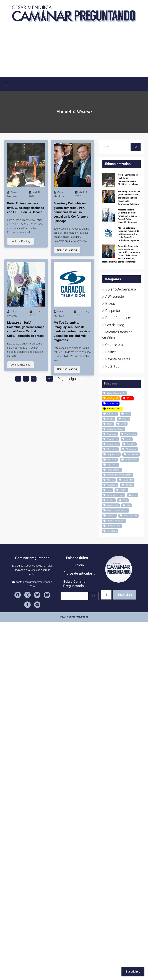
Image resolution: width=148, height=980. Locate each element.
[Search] (136, 147)
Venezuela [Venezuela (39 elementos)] (112, 531)
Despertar (113, 311)
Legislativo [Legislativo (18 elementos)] (112, 465)
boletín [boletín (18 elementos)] (110, 419)
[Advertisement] (35, 53)
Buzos (110, 304)
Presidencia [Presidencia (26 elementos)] (112, 505)
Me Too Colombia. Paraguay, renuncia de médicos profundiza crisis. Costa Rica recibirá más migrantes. (72, 331)
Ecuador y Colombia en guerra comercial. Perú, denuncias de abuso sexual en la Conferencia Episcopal (71, 212)
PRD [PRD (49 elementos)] (125, 500)
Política (111, 352)
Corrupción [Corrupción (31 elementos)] (130, 434)
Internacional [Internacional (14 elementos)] (131, 460)
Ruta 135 (112, 366)
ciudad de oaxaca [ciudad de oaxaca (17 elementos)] (115, 429)
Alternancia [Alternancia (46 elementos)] (112, 403)
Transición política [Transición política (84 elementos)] (116, 521)
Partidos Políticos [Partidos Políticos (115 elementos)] (115, 495)
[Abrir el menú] (7, 84)
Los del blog (115, 325)
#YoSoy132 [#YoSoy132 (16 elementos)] (113, 398)
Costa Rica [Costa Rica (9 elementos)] (112, 439)
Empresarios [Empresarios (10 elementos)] (113, 454)
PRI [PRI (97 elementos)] (128, 505)
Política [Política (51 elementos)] (111, 500)
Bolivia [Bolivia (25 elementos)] (125, 419)
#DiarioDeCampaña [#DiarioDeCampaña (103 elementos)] (116, 393)
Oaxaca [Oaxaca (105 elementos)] (129, 485)
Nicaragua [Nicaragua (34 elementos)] (112, 485)
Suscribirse (125, 595)
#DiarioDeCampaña (121, 289)
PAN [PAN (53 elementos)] (109, 490)
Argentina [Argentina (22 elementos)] (112, 414)
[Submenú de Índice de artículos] (95, 574)
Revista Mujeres (118, 359)
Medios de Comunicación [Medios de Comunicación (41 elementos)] (119, 475)
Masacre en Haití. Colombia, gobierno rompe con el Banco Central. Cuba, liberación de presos (26, 329)
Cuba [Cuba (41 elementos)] (128, 439)
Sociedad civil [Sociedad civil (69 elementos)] (130, 516)
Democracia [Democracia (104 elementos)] (113, 444)
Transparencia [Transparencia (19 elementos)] (114, 526)
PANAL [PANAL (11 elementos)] (123, 490)
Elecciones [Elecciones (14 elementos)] (112, 449)
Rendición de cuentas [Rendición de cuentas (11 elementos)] (117, 510)
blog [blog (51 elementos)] (127, 414)
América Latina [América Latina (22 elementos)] (114, 409)
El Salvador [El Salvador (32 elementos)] (131, 449)
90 (50, 379)
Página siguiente (70, 379)
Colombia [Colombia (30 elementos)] (112, 434)
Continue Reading (20, 241)
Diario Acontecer (118, 318)
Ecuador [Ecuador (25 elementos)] (131, 444)
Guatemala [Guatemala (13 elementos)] (133, 454)
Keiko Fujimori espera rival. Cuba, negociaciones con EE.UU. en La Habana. (26, 208)
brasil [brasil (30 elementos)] (110, 424)
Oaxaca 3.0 (114, 345)
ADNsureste (115, 296)
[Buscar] (93, 596)
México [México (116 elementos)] (110, 480)
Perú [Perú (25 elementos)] (134, 495)
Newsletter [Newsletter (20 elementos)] (128, 480)
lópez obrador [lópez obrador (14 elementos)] (114, 470)
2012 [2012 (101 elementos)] (129, 398)
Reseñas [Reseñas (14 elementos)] (111, 516)
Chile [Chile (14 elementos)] (123, 424)
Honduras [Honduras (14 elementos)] (112, 460)
